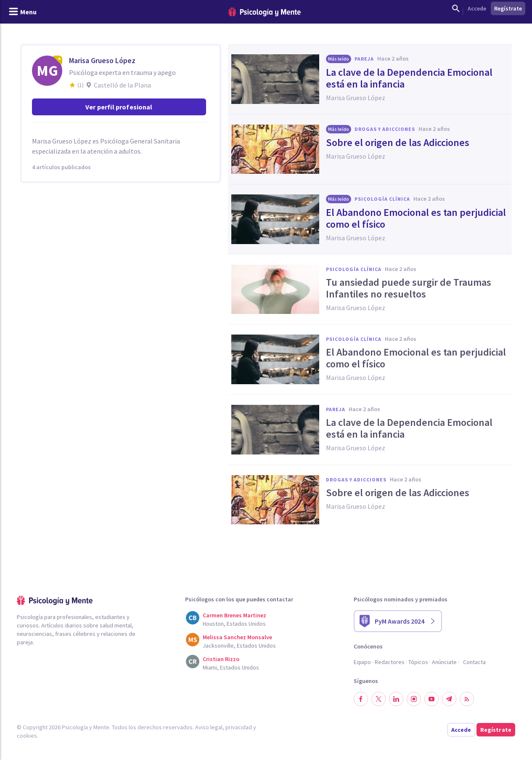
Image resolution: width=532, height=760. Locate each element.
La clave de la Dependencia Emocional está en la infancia (409, 78)
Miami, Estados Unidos (231, 667)
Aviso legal (209, 727)
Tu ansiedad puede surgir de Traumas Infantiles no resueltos (409, 288)
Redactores (390, 662)
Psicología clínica (382, 199)
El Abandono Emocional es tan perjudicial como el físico (416, 218)
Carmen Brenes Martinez (234, 615)
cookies (27, 736)
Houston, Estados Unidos (234, 624)
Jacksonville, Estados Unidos (239, 646)
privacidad (239, 727)
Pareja (364, 59)
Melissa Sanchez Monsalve (237, 637)
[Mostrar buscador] (456, 8)
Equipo (362, 662)
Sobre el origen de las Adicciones (398, 143)
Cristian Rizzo (221, 659)
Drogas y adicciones (385, 129)
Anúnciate (444, 662)
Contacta (474, 662)
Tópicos (418, 662)
